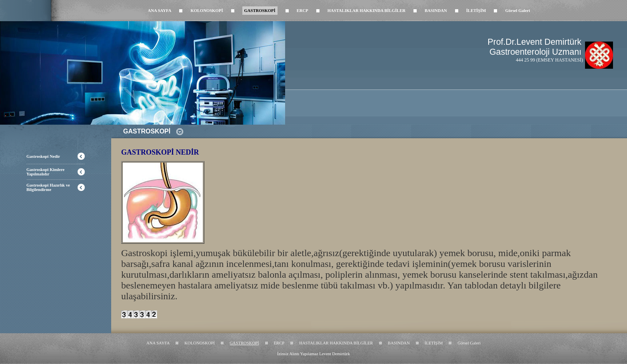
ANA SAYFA (160, 11)
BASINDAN (436, 11)
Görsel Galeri (517, 11)
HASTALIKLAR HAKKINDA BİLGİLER (366, 11)
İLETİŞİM (476, 11)
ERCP (303, 11)
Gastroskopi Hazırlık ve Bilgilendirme (48, 187)
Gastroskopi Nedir (43, 156)
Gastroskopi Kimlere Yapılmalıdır (45, 172)
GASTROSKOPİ (260, 11)
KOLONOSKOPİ (207, 11)
